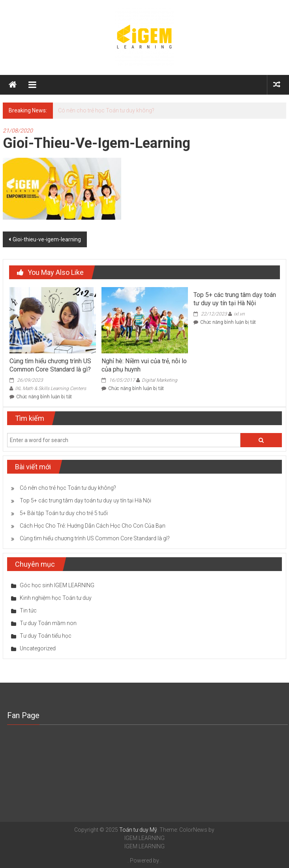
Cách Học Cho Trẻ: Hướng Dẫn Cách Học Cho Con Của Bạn (93, 526)
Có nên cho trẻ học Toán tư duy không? (106, 110)
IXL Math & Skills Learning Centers (51, 388)
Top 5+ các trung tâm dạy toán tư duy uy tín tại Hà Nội (235, 299)
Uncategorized (38, 648)
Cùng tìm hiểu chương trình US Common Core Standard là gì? (50, 365)
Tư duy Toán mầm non (48, 623)
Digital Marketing (160, 380)
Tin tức (28, 610)
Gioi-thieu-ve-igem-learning (47, 239)
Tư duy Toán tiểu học (46, 636)
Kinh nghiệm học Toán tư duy (56, 598)
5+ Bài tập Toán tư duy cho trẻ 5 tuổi (64, 513)
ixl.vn (239, 314)
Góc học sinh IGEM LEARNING (57, 585)
